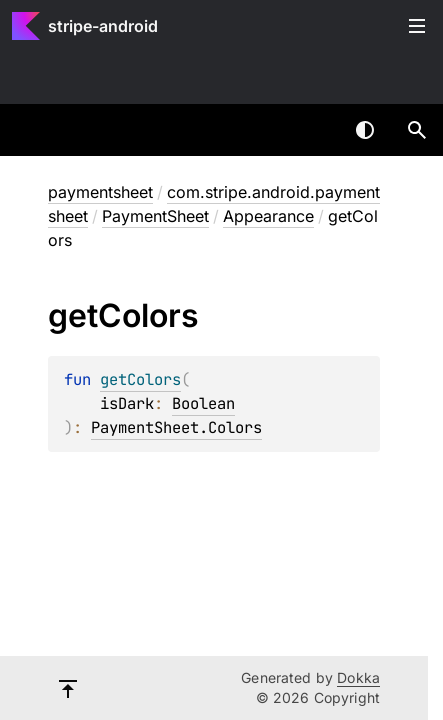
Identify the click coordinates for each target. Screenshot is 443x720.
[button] (417, 130)
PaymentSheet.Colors (176, 427)
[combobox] (313, 130)
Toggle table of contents (417, 26)
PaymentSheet (155, 216)
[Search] (417, 130)
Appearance (268, 216)
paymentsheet (100, 192)
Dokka (358, 677)
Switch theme (365, 130)
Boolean (203, 403)
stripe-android (103, 26)
